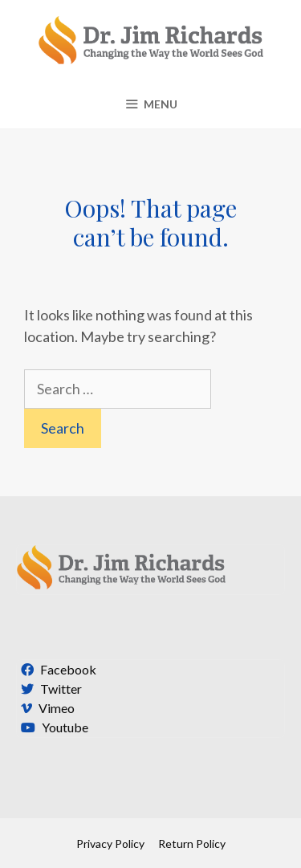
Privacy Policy (110, 844)
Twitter (49, 689)
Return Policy (192, 844)
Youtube (53, 727)
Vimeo (46, 708)
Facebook (57, 669)
